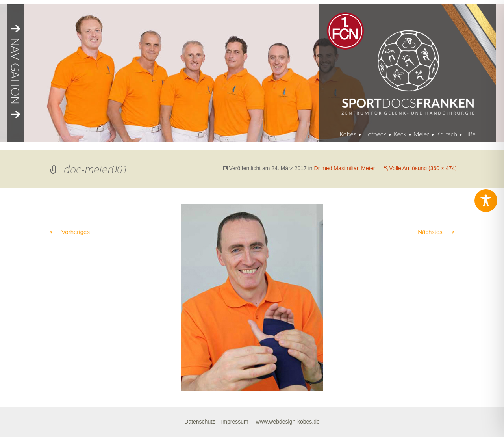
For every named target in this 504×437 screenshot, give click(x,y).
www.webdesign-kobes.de (288, 422)
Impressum (234, 422)
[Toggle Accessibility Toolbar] (486, 201)
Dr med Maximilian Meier (345, 168)
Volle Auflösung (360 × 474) (423, 168)
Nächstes (437, 232)
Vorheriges (69, 232)
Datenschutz (200, 422)
